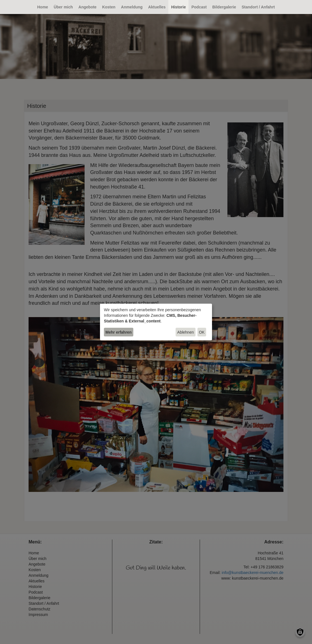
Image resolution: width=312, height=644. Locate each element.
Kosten (109, 7)
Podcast (199, 7)
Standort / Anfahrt (258, 7)
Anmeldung (132, 7)
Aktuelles (157, 7)
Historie (178, 7)
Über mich (63, 7)
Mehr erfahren (119, 332)
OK (202, 332)
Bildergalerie (224, 7)
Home (43, 7)
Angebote (88, 7)
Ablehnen (186, 332)
